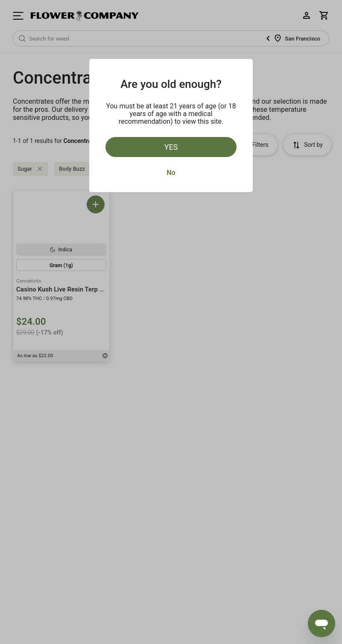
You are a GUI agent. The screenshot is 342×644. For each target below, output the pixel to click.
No (171, 173)
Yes (171, 147)
